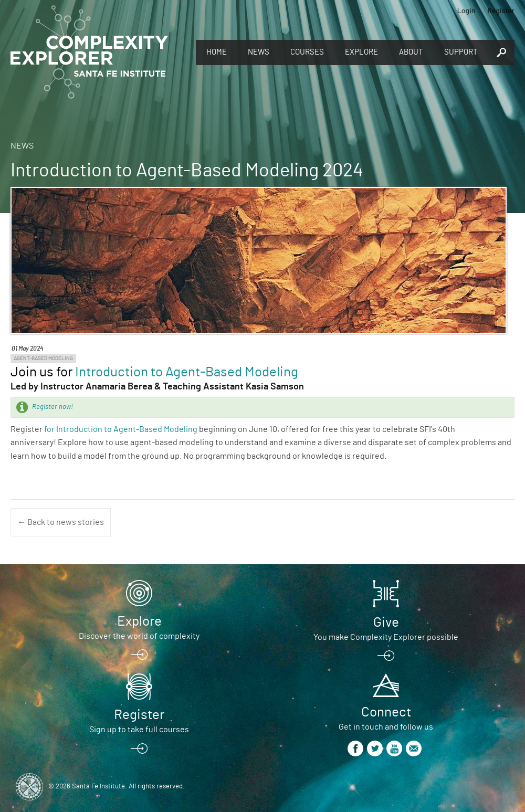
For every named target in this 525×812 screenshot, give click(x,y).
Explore (361, 52)
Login (466, 10)
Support (461, 52)
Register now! (52, 407)
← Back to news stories (61, 522)
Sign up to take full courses (139, 730)
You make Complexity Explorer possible (386, 637)
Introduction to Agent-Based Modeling (187, 372)
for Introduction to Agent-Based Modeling (121, 429)
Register (501, 10)
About (411, 52)
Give (386, 623)
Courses (307, 52)
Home (217, 52)
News (259, 52)
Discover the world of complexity (139, 636)
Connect (386, 712)
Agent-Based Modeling (43, 358)
